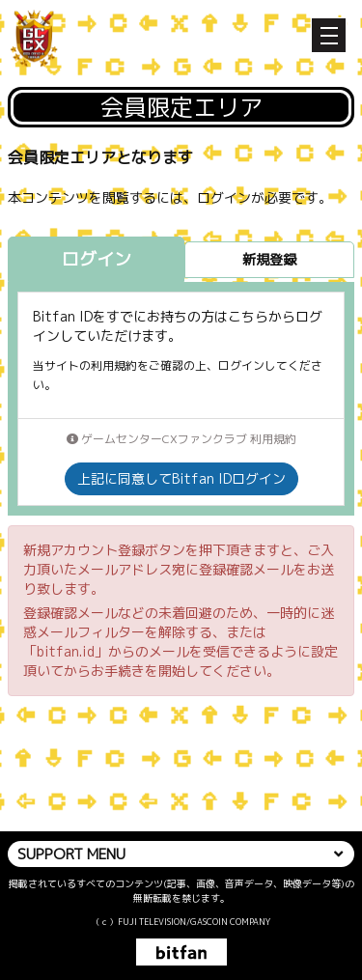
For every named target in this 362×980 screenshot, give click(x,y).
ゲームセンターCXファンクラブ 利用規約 (181, 439)
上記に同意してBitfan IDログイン (181, 478)
